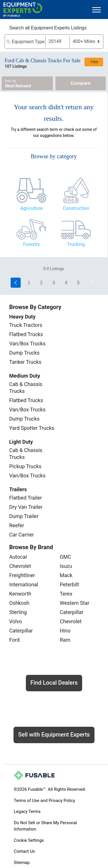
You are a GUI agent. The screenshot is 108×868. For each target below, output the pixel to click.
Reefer (17, 525)
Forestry (31, 244)
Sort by (10, 81)
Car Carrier (22, 535)
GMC (65, 557)
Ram (65, 640)
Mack (66, 575)
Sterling (18, 612)
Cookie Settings (29, 840)
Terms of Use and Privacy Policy (44, 801)
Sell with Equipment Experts (54, 735)
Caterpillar (21, 631)
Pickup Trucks (25, 466)
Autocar (18, 557)
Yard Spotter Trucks (32, 428)
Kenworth (20, 594)
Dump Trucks (24, 353)
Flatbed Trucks (26, 334)
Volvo (16, 621)
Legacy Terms (27, 811)
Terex (66, 594)
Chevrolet (20, 566)
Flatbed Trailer (26, 498)
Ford (14, 640)
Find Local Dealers (54, 683)
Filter (95, 62)
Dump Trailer (24, 516)
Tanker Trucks (25, 362)
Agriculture (32, 208)
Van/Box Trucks (27, 343)
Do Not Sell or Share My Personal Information (45, 826)
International (24, 584)
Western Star (75, 603)
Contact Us (24, 851)
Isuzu (66, 566)
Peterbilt (69, 584)
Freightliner (22, 575)
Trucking (76, 244)
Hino (65, 631)
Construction (76, 208)
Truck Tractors (26, 325)
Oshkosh (19, 603)
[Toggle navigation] (97, 10)
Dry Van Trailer (26, 507)
